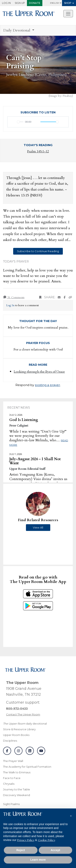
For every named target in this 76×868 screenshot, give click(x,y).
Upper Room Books (16, 735)
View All (38, 527)
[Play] (13, 122)
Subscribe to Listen (38, 112)
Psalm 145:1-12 (38, 151)
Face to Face (12, 778)
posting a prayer (48, 385)
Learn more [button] (38, 860)
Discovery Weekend (17, 795)
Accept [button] (55, 850)
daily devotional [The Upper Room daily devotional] (25, 724)
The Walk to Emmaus (17, 772)
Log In (6, 3)
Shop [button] (68, 3)
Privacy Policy (26, 840)
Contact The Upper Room (23, 714)
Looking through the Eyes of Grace (39, 372)
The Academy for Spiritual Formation (27, 767)
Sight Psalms (11, 804)
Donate (35, 3)
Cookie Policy (46, 840)
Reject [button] (21, 850)
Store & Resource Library (19, 729)
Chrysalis (9, 784)
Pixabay (67, 96)
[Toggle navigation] (68, 14)
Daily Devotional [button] (17, 30)
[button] (71, 815)
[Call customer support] (17, 708)
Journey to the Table (17, 789)
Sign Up (20, 3)
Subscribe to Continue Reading (38, 251)
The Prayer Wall (13, 761)
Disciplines (10, 741)
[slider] (20, 122)
